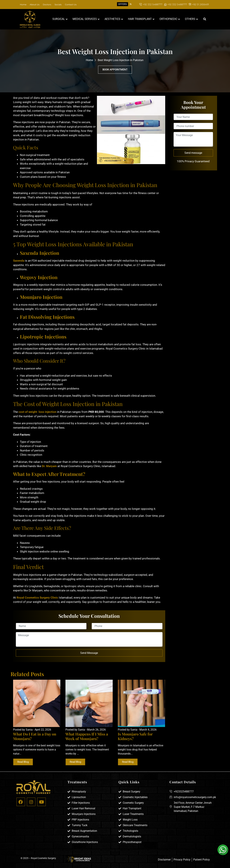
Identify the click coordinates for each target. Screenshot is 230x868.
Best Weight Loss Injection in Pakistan (121, 60)
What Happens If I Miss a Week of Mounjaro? (87, 736)
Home (23, 5)
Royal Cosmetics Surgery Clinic (37, 598)
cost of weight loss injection (37, 412)
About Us (35, 5)
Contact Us (71, 5)
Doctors (47, 5)
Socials (58, 5)
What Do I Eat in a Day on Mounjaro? (35, 736)
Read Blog (23, 762)
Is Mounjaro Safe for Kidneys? (135, 736)
